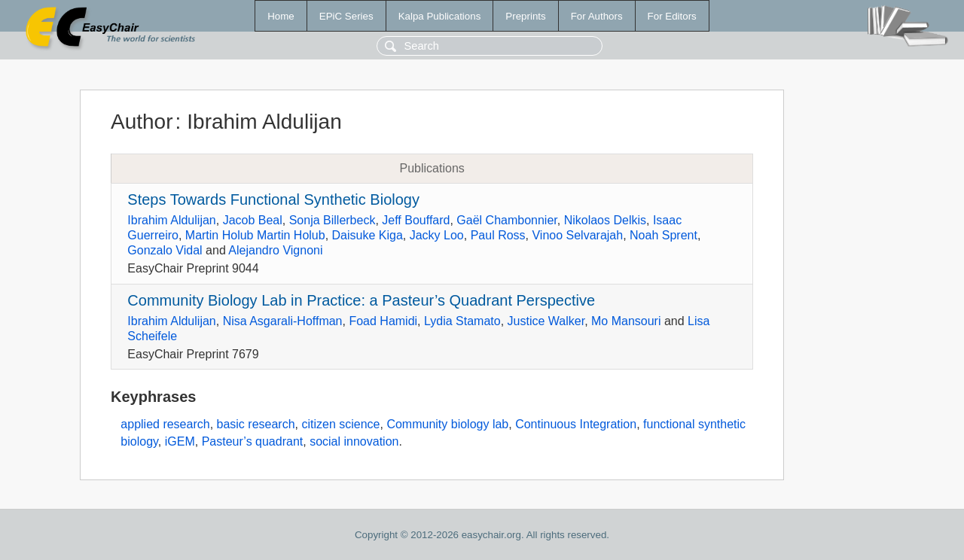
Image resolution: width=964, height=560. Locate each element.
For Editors (672, 16)
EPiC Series (346, 16)
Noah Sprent (664, 235)
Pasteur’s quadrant (253, 441)
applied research (165, 424)
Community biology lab (447, 424)
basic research (256, 424)
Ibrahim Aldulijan (171, 220)
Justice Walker (546, 321)
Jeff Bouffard (416, 220)
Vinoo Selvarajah (577, 235)
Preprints (525, 16)
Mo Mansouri (626, 321)
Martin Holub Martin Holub (255, 235)
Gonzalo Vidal (165, 250)
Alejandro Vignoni (275, 250)
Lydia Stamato (462, 321)
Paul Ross (498, 235)
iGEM (180, 441)
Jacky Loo (437, 235)
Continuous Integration (576, 424)
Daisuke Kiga (368, 235)
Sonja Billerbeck (333, 220)
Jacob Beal (253, 220)
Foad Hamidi (383, 321)
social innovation (354, 441)
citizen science (340, 424)
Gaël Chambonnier (506, 220)
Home (281, 16)
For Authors (597, 16)
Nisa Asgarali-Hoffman (283, 321)
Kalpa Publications (440, 16)
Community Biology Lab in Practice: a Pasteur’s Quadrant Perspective (361, 300)
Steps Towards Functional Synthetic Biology (273, 199)
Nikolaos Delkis (605, 220)
